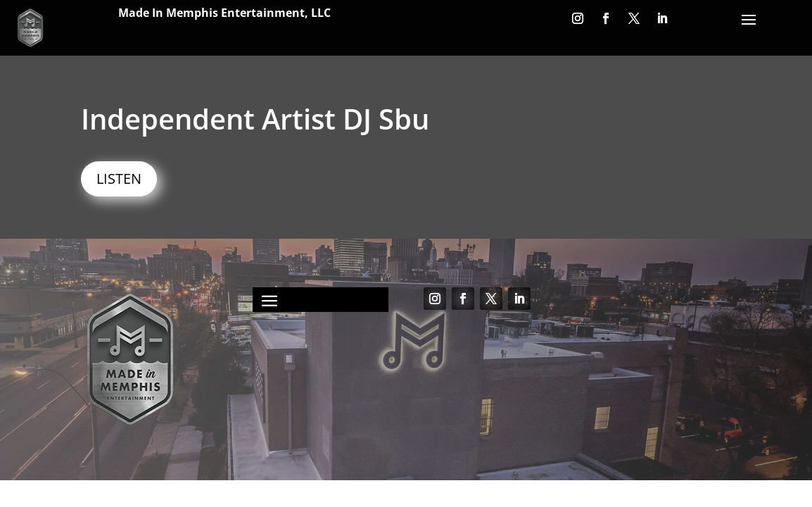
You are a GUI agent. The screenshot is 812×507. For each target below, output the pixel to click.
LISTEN (119, 179)
